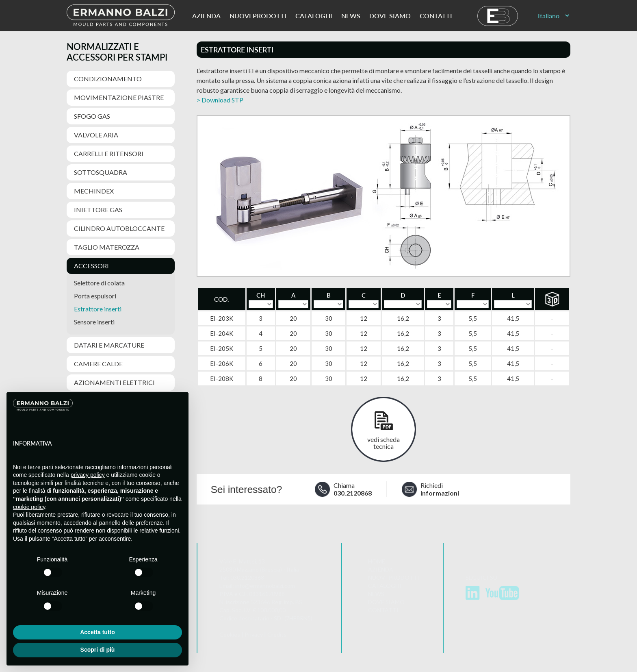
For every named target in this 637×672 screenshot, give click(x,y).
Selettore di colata (99, 283)
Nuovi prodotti (258, 16)
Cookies (230, 635)
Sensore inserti (94, 322)
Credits (277, 635)
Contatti (436, 16)
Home (377, 562)
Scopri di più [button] (98, 650)
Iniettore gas (98, 210)
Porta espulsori (95, 296)
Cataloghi (314, 16)
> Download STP (220, 100)
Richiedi (442, 489)
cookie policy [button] (29, 507)
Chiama (354, 489)
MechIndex (94, 191)
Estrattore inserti (98, 309)
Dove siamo (390, 16)
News (351, 16)
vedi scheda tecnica (383, 443)
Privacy (254, 635)
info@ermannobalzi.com (265, 586)
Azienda (206, 16)
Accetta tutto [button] (97, 632)
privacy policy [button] (88, 475)
